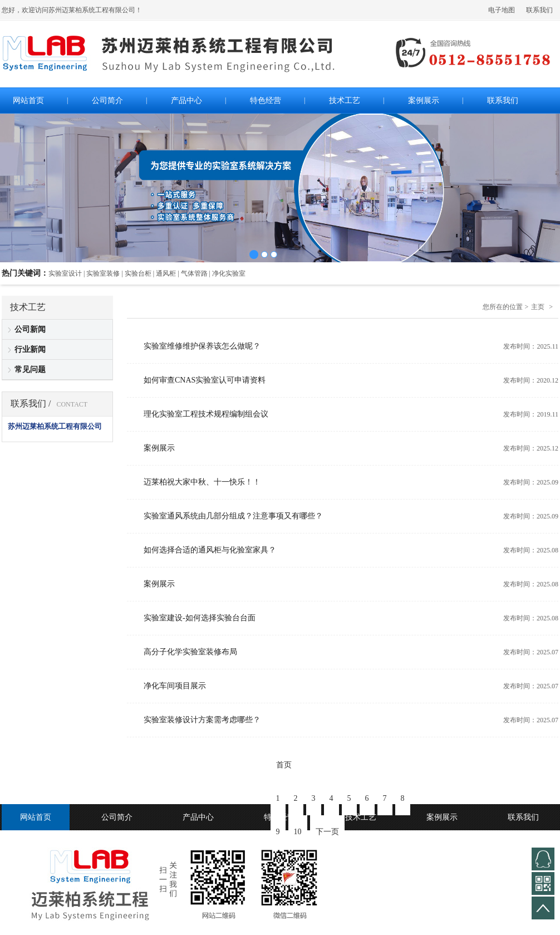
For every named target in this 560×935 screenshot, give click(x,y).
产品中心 (198, 817)
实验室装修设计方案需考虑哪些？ (202, 720)
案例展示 (159, 448)
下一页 (327, 832)
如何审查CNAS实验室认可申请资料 (205, 380)
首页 (284, 765)
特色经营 (279, 817)
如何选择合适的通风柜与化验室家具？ (210, 550)
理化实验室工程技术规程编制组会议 (206, 414)
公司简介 (117, 817)
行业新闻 (30, 349)
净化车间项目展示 (175, 686)
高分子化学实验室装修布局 (190, 652)
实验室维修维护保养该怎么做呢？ (202, 346)
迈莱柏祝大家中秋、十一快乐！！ (202, 482)
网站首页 (36, 817)
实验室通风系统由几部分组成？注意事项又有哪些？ (233, 516)
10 (298, 832)
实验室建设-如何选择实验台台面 (200, 618)
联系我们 (539, 10)
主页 (538, 307)
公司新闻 (30, 329)
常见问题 (30, 369)
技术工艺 (361, 817)
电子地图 (502, 10)
